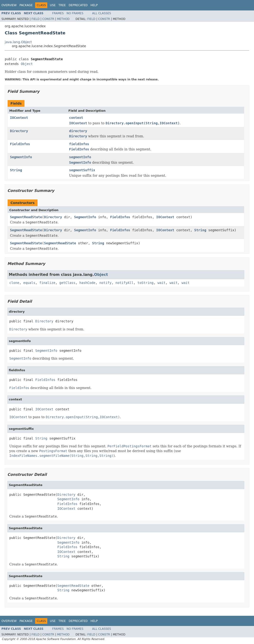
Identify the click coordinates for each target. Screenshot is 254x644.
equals (29, 283)
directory (78, 131)
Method (63, 19)
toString (146, 283)
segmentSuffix (82, 170)
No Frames (75, 13)
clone (14, 283)
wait (162, 283)
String (16, 170)
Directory (19, 131)
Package (26, 5)
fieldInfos (79, 144)
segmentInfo (80, 157)
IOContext (19, 118)
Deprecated (78, 5)
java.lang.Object (18, 42)
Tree (62, 5)
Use (53, 5)
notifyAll (125, 283)
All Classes (102, 13)
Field (35, 19)
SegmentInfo (21, 157)
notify (105, 283)
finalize (47, 283)
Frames (58, 13)
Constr (48, 19)
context (76, 118)
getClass (67, 283)
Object (27, 64)
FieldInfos (20, 144)
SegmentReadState (26, 217)
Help (94, 5)
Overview (9, 5)
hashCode (87, 283)
